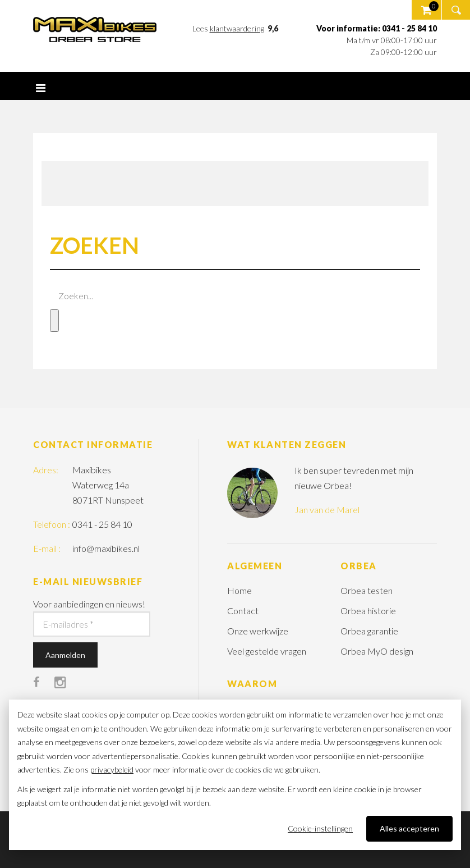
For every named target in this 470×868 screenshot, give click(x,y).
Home (239, 590)
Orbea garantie (369, 631)
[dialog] (235, 775)
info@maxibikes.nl (106, 548)
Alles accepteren (409, 828)
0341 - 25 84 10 (102, 524)
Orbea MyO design (377, 651)
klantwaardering (237, 28)
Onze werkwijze (258, 631)
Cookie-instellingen (320, 828)
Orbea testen (367, 590)
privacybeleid (112, 769)
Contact (243, 611)
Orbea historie (368, 611)
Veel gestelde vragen (267, 651)
